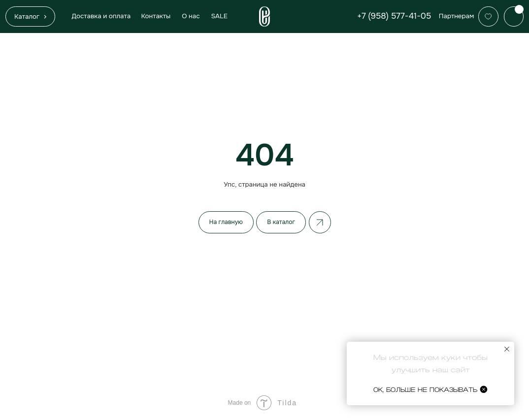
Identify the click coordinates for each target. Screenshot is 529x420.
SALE (219, 16)
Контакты (156, 16)
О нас (191, 16)
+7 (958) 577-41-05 (394, 16)
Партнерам (457, 16)
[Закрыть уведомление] (507, 349)
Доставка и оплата (101, 16)
